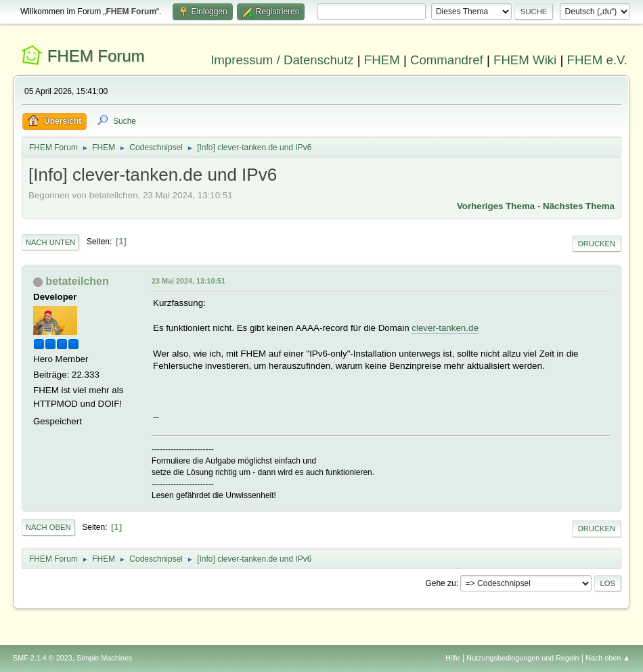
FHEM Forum (96, 56)
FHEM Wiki (525, 60)
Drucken (597, 244)
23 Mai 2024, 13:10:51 (189, 281)
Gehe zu (440, 583)
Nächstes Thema (579, 206)
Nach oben (48, 527)
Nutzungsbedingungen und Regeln (523, 658)
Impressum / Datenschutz (282, 60)
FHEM (382, 60)
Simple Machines (104, 658)
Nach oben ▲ (608, 658)
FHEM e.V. (597, 60)
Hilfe (453, 658)
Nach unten (50, 242)
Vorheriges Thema (496, 206)
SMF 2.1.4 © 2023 (43, 658)
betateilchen (77, 281)
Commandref (447, 60)
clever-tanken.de (445, 328)
